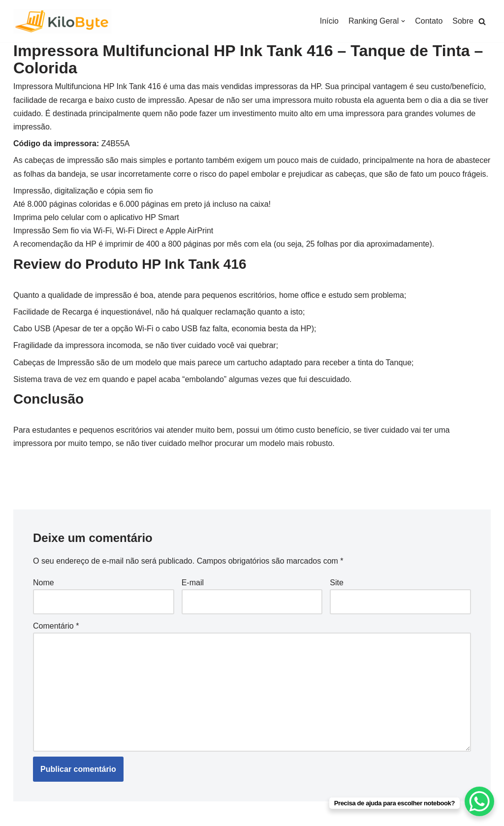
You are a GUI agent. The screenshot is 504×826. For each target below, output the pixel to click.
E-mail (193, 583)
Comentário (56, 626)
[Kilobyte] (63, 21)
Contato (429, 21)
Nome (44, 583)
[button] (482, 21)
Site (337, 583)
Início (329, 21)
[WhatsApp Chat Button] (479, 801)
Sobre (463, 21)
